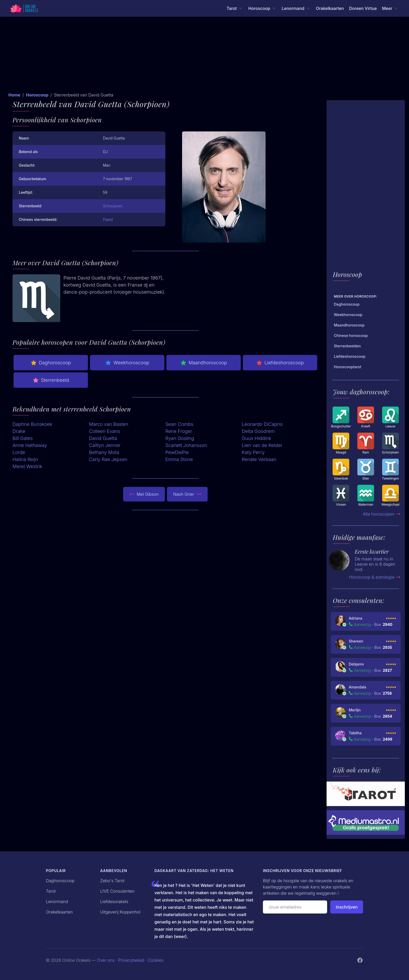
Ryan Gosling (180, 438)
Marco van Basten (109, 424)
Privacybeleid (131, 960)
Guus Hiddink (256, 438)
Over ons (106, 960)
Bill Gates (23, 438)
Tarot (51, 891)
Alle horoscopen (382, 514)
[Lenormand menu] (296, 8)
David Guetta (103, 438)
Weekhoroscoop (127, 363)
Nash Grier (187, 494)
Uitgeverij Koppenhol (120, 912)
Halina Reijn (25, 459)
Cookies (156, 960)
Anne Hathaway (30, 445)
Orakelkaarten (330, 8)
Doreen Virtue (363, 8)
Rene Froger (179, 431)
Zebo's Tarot (112, 881)
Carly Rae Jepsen (108, 459)
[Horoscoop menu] (262, 8)
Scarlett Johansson (186, 445)
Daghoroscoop (51, 363)
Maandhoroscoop (204, 363)
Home (14, 95)
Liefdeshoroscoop (280, 363)
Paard (108, 219)
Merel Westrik (27, 466)
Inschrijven (347, 907)
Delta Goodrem (258, 431)
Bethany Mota (104, 452)
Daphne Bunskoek (32, 424)
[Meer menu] (390, 8)
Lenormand (57, 902)
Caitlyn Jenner (105, 445)
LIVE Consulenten (117, 891)
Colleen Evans (104, 431)
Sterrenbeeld (51, 380)
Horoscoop (37, 95)
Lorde (19, 452)
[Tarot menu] (235, 8)
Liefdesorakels (114, 902)
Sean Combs (179, 424)
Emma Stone (179, 459)
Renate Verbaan (259, 459)
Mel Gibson (144, 494)
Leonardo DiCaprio (262, 424)
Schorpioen (113, 206)
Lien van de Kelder (262, 445)
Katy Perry (253, 452)
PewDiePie (177, 452)
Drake (19, 431)
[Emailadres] (295, 907)
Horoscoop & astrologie (375, 577)
